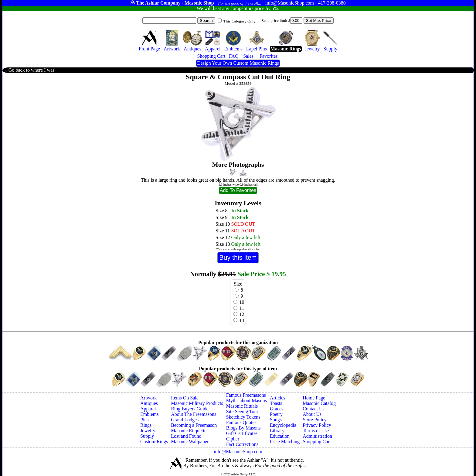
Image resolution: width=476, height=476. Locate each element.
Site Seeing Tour (242, 411)
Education (280, 436)
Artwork (148, 398)
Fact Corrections (242, 444)
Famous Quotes (241, 422)
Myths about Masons (246, 401)
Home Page (314, 398)
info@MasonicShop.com (238, 452)
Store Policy (315, 420)
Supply (147, 436)
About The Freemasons (194, 414)
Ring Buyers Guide (190, 409)
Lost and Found (186, 436)
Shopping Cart (317, 442)
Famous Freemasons (246, 395)
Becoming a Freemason (194, 425)
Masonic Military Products (197, 403)
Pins (144, 420)
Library (277, 431)
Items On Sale (185, 398)
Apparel (148, 409)
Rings (146, 425)
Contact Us (314, 409)
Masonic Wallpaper (190, 442)
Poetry (276, 414)
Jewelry (148, 431)
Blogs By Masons (243, 428)
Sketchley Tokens (243, 417)
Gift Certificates (242, 433)
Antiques (149, 403)
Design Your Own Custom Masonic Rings (238, 63)
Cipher (233, 439)
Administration (317, 436)
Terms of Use (316, 431)
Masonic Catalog (319, 403)
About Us (312, 414)
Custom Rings (154, 442)
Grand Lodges (185, 420)
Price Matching (285, 442)
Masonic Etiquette (189, 431)
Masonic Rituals (242, 406)
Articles (278, 398)
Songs (276, 420)
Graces (277, 409)
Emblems (149, 414)
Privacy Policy (317, 425)
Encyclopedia (283, 425)
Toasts (276, 403)
